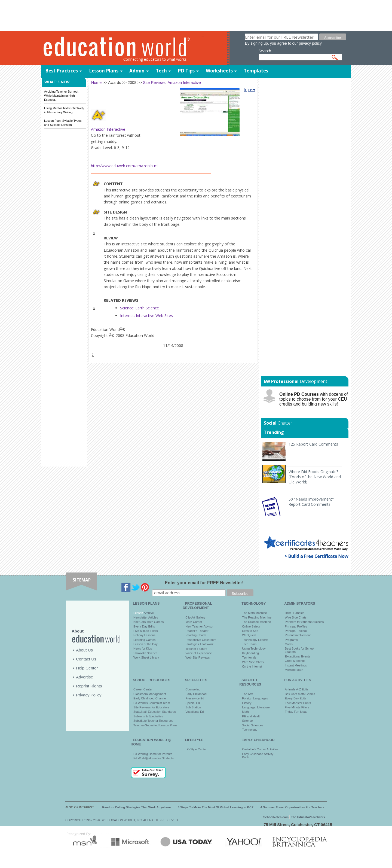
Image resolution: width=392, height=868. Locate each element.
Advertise (85, 677)
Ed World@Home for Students (154, 758)
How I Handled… (296, 613)
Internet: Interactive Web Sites (146, 316)
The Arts (248, 694)
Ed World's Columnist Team (152, 703)
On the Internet (252, 666)
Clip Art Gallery (195, 617)
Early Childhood (196, 694)
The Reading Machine (257, 617)
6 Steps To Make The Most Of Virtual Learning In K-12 (216, 807)
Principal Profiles (296, 626)
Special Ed (193, 703)
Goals (289, 644)
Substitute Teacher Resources (153, 721)
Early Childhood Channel (150, 698)
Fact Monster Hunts (298, 703)
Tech (161, 71)
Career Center (143, 689)
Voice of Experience (199, 653)
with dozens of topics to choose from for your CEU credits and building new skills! (314, 399)
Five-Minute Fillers (146, 631)
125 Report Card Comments (313, 444)
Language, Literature (256, 707)
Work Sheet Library (146, 657)
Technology (250, 730)
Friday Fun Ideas (296, 712)
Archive (148, 613)
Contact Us (86, 659)
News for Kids (143, 648)
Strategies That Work (199, 644)
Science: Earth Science (140, 308)
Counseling (193, 689)
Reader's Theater (197, 631)
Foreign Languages (255, 698)
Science (247, 721)
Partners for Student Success (304, 622)
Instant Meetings (296, 665)
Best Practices (62, 71)
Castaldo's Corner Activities (260, 749)
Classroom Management (150, 694)
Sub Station (193, 707)
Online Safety (251, 626)
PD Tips (186, 71)
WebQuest (249, 635)
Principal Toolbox (296, 631)
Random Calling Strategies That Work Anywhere (137, 807)
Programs (291, 640)
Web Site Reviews (197, 657)
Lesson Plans (104, 71)
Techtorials (249, 657)
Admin (137, 71)
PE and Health (252, 716)
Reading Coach (196, 635)
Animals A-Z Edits (297, 689)
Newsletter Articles (146, 617)
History (247, 703)
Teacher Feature (196, 649)
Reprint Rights (89, 686)
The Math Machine (254, 613)
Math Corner (194, 622)
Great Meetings (295, 661)
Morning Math (294, 670)
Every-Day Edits (144, 626)
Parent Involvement (298, 635)
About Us (84, 650)
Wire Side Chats (253, 662)
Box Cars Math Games (148, 622)
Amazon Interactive (108, 129)
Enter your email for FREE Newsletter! (204, 583)
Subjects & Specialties (148, 716)
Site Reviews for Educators (151, 707)
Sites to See (250, 631)
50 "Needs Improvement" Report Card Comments (311, 502)
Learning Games (144, 640)
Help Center (87, 668)
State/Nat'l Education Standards (155, 712)
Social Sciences (253, 725)
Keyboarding (250, 653)
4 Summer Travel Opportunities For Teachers (293, 807)
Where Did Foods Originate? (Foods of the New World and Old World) (315, 477)
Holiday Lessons (144, 635)
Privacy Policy (89, 695)
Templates (256, 71)
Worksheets (219, 71)
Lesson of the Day (146, 644)
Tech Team (249, 644)
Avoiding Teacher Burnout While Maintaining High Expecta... (61, 96)
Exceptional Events (298, 656)
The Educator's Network (308, 817)
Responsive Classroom (201, 640)
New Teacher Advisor (199, 626)
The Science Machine (256, 622)
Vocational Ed (195, 712)
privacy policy (310, 43)
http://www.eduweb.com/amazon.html (125, 166)
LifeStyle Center (196, 749)
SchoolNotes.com (276, 817)
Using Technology (254, 648)
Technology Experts (255, 640)
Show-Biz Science (146, 653)
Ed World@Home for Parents (153, 754)
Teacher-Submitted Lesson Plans (155, 725)
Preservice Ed (195, 698)
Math (245, 712)
